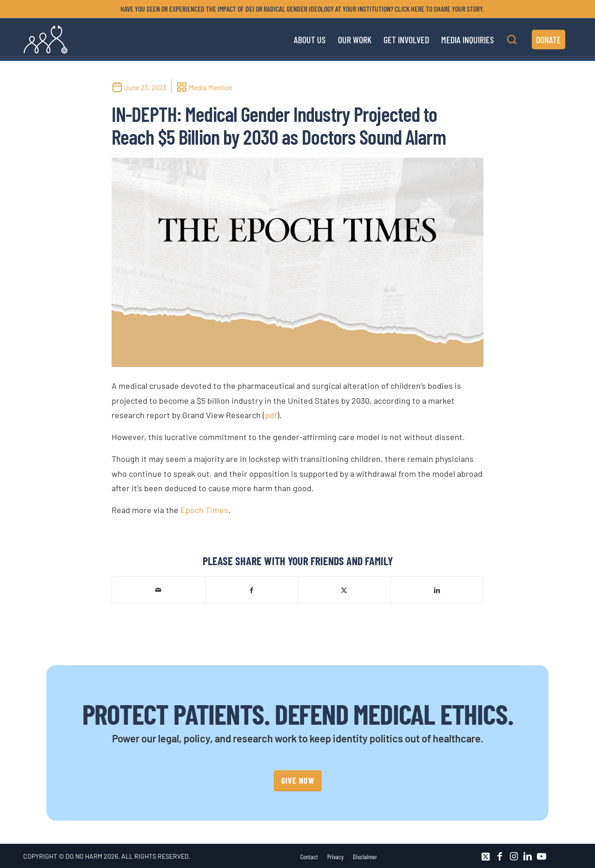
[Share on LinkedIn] (437, 590)
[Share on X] (344, 590)
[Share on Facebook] (252, 590)
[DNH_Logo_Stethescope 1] (46, 40)
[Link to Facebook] (500, 856)
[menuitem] (300, 9)
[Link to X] (486, 856)
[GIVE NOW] (298, 781)
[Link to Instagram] (514, 856)
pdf (271, 415)
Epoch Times (204, 510)
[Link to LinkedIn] (528, 856)
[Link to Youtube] (542, 856)
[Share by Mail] (159, 590)
